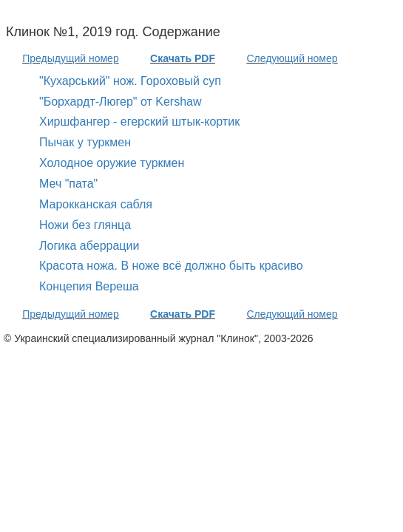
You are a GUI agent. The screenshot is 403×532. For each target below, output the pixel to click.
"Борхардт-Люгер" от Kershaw (121, 102)
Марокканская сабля (96, 204)
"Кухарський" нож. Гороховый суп (130, 81)
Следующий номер (292, 58)
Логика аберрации (89, 246)
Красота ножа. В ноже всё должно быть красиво (171, 266)
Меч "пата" (68, 184)
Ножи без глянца (85, 225)
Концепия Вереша (89, 286)
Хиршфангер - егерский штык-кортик (139, 122)
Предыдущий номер (71, 58)
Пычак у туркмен (85, 142)
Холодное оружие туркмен (112, 163)
